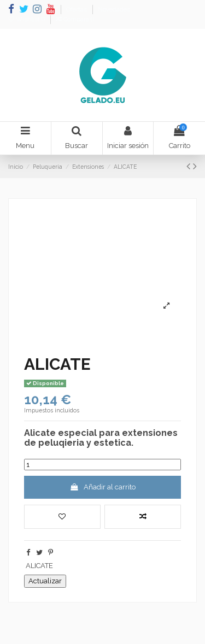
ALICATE (39, 566)
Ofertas (77, 10)
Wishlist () (27, 19)
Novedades (114, 10)
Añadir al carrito (102, 487)
